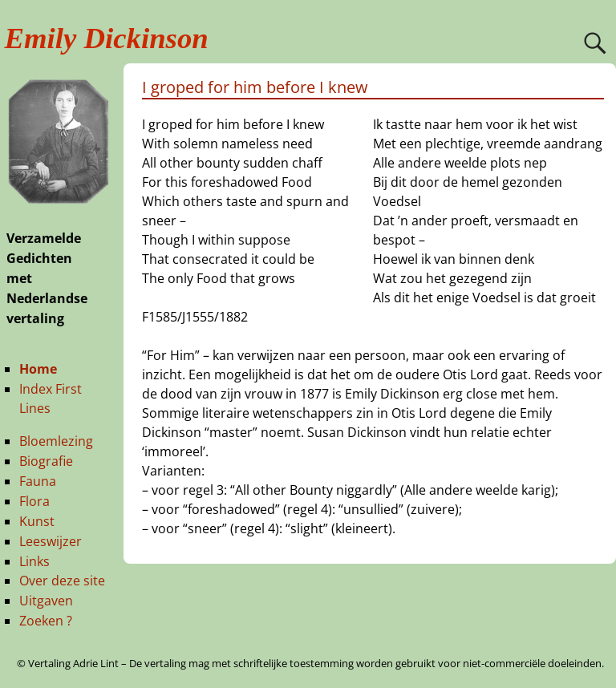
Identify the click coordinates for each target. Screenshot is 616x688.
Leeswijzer (51, 541)
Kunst (37, 521)
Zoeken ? (46, 621)
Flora (34, 501)
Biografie (46, 461)
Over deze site (62, 581)
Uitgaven (46, 601)
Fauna (38, 481)
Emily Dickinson (107, 38)
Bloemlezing (56, 441)
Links (34, 561)
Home (38, 369)
